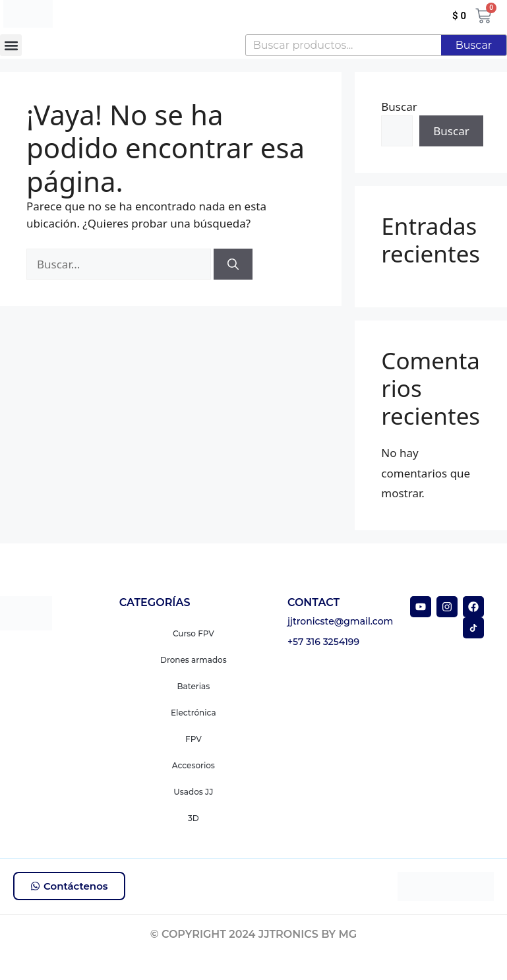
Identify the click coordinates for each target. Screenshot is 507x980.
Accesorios (194, 765)
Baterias (194, 686)
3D (194, 818)
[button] (11, 45)
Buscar (399, 107)
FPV (194, 739)
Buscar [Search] (474, 45)
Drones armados (194, 660)
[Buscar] (233, 264)
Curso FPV (194, 633)
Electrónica (194, 713)
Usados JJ (193, 792)
